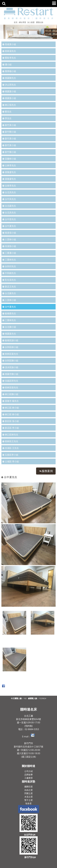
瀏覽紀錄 (40, 22)
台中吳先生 (10, 199)
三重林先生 (10, 260)
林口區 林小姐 (12, 408)
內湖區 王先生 (12, 448)
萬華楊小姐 (10, 71)
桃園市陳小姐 (12, 374)
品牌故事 (29, 774)
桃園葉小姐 (10, 91)
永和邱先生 (10, 266)
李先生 (8, 118)
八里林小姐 (10, 239)
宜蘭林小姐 (10, 159)
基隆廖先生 (10, 172)
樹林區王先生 (12, 441)
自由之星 (29, 790)
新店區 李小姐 (12, 428)
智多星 (28, 803)
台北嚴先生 (10, 206)
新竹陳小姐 (10, 152)
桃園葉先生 (10, 334)
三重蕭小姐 (10, 253)
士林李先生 (10, 165)
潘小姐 (8, 64)
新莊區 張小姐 (12, 421)
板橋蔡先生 (10, 313)
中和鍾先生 (10, 273)
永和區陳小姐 (12, 361)
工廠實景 (29, 778)
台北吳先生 (10, 213)
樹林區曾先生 (12, 387)
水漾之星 (29, 797)
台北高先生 (10, 192)
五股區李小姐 (12, 455)
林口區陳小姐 (12, 394)
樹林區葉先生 (12, 354)
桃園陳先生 (10, 78)
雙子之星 (29, 800)
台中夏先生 (10, 226)
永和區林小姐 (12, 347)
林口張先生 (10, 105)
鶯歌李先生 (10, 58)
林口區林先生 (12, 435)
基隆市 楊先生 (12, 401)
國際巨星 (29, 787)
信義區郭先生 (12, 381)
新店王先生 (10, 287)
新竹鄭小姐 (10, 132)
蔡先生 (8, 112)
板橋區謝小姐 (12, 340)
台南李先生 (10, 186)
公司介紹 (29, 771)
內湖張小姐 (10, 246)
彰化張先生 (10, 280)
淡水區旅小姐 (12, 367)
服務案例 (47, 471)
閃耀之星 (29, 793)
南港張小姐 (10, 233)
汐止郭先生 (10, 85)
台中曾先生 (10, 219)
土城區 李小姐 (12, 461)
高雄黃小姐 (10, 44)
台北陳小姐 (10, 327)
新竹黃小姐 (10, 125)
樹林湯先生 (10, 51)
